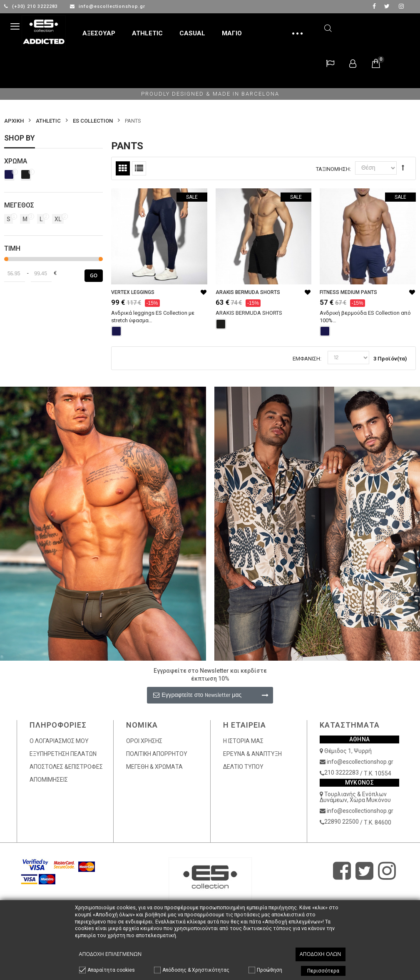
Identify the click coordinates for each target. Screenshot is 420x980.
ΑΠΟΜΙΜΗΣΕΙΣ (49, 780)
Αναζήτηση (328, 27)
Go (94, 275)
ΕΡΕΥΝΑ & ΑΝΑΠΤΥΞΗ (252, 754)
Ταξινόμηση (333, 169)
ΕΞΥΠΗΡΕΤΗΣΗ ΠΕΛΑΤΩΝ (63, 754)
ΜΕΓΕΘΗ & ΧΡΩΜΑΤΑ (154, 767)
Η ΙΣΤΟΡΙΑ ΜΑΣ (243, 741)
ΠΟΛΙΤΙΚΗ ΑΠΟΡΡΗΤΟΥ (157, 754)
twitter (387, 6)
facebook (374, 6)
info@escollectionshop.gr (108, 6)
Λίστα (139, 168)
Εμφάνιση (306, 359)
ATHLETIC (48, 121)
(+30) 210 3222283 (32, 6)
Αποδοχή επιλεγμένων (111, 954)
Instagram (401, 6)
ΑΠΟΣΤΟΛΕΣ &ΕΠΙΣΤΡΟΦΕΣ (66, 767)
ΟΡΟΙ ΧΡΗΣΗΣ (144, 741)
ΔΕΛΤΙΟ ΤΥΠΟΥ (243, 767)
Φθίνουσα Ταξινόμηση (403, 168)
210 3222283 (342, 773)
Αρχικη (14, 121)
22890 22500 (342, 822)
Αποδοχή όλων (321, 954)
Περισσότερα (323, 971)
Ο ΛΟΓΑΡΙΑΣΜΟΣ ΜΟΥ (59, 741)
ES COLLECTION (93, 121)
